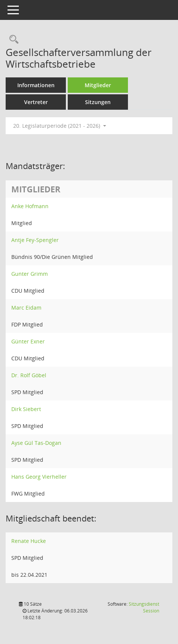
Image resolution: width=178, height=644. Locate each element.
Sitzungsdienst (144, 607)
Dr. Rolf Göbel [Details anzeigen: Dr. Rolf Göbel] (29, 375)
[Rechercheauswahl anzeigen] (12, 40)
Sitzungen (98, 102)
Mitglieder (98, 85)
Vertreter (36, 102)
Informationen (36, 85)
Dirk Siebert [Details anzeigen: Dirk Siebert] (26, 409)
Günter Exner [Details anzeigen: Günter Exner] (28, 341)
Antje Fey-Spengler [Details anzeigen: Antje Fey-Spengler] (35, 240)
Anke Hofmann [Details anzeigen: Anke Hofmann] (30, 206)
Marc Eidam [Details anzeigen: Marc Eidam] (26, 308)
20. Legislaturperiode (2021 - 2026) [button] (60, 126)
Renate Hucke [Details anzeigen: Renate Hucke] (29, 541)
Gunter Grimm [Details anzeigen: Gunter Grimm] (30, 274)
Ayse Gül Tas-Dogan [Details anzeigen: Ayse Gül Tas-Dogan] (36, 443)
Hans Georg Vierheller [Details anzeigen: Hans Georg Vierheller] (39, 477)
